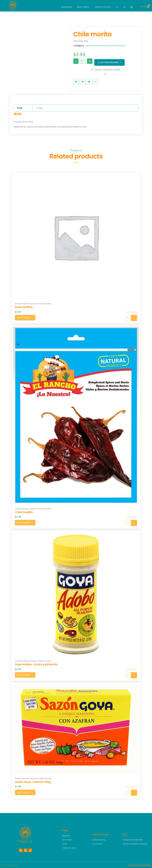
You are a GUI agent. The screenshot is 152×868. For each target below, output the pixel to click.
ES (124, 7)
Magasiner (67, 7)
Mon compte (83, 7)
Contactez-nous (103, 7)
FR (117, 7)
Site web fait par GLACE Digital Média (139, 865)
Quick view (134, 317)
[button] (132, 7)
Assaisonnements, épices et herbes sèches (105, 46)
